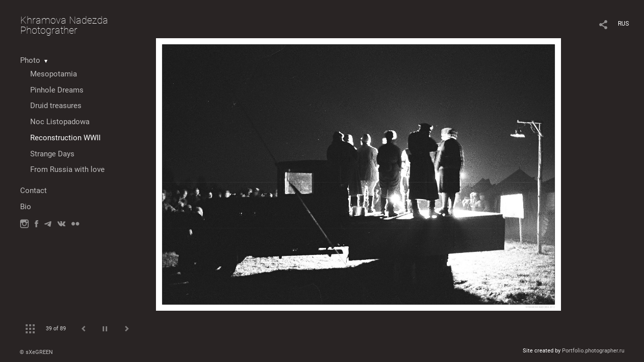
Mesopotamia (54, 74)
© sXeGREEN (36, 352)
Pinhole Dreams (57, 90)
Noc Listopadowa (60, 122)
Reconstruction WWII (65, 138)
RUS (623, 24)
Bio (26, 207)
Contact (33, 191)
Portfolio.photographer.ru (593, 351)
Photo (30, 60)
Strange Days (52, 154)
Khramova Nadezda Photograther (64, 25)
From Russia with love (67, 169)
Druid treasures (56, 106)
